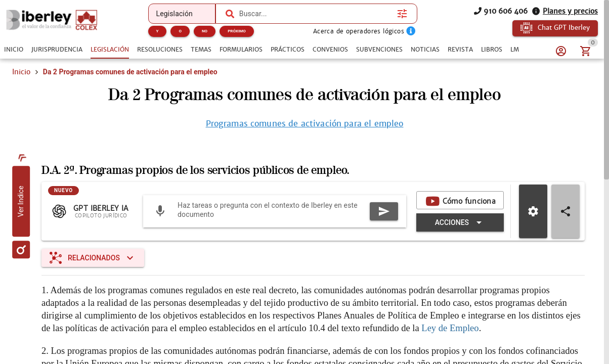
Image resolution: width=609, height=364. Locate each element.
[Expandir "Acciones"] (460, 222)
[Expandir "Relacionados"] (93, 258)
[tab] (14, 50)
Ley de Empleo (450, 328)
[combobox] (316, 14)
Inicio (21, 72)
